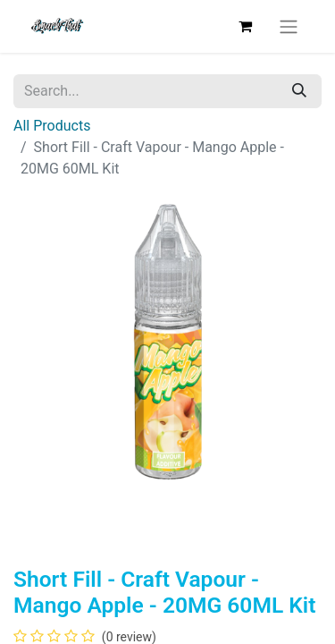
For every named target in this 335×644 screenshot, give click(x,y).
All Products (52, 126)
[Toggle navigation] (289, 26)
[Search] (299, 91)
